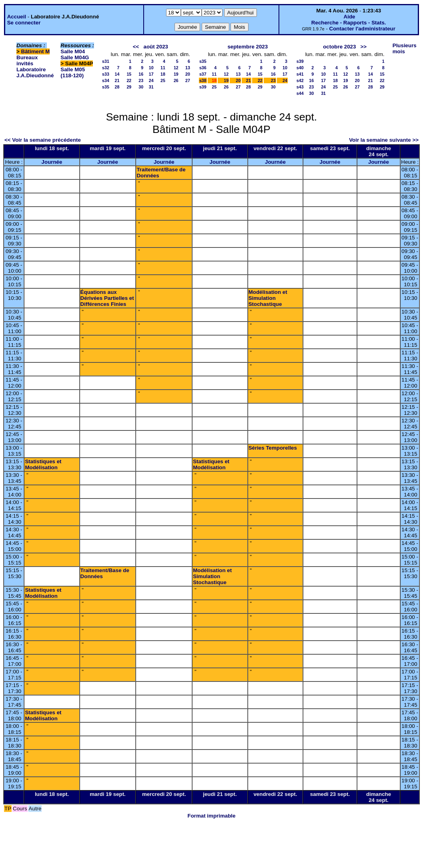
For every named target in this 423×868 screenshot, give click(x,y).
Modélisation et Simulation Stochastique (268, 298)
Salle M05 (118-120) (73, 72)
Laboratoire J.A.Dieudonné (35, 72)
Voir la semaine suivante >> (384, 140)
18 (163, 74)
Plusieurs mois (405, 48)
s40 (300, 68)
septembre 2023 (248, 47)
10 (151, 68)
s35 (106, 87)
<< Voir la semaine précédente (43, 140)
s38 (203, 80)
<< (136, 47)
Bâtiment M (36, 51)
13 (188, 68)
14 (117, 74)
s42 (300, 80)
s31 (106, 61)
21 (117, 80)
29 (129, 87)
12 (176, 68)
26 (176, 80)
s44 (300, 93)
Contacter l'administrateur (362, 29)
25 (163, 80)
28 (117, 87)
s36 (203, 68)
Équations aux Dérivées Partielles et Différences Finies (107, 298)
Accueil (17, 17)
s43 (300, 87)
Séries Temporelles (273, 448)
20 (188, 74)
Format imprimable (212, 816)
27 (188, 80)
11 (163, 68)
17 (151, 74)
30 (141, 87)
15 (129, 74)
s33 (106, 74)
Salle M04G (75, 57)
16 (141, 74)
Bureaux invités (27, 60)
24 (151, 80)
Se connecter (24, 23)
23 (141, 80)
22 (129, 80)
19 (176, 74)
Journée (52, 162)
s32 (106, 68)
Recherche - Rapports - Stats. (349, 23)
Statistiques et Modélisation (43, 464)
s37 (203, 74)
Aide (350, 17)
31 (151, 87)
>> (364, 47)
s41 (300, 74)
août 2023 (156, 47)
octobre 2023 (339, 47)
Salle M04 (73, 51)
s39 (203, 87)
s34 (106, 80)
